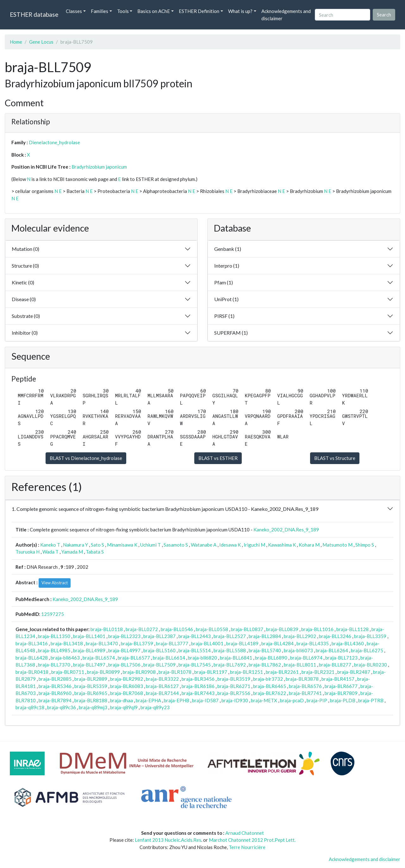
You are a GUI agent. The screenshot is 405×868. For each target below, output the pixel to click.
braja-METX (264, 700)
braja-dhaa (121, 700)
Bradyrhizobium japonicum (99, 167)
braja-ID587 (205, 700)
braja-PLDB (343, 700)
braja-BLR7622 (270, 693)
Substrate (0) (26, 316)
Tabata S (95, 552)
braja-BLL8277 (335, 665)
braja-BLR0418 (32, 672)
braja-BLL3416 (32, 643)
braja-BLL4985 (54, 650)
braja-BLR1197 (211, 672)
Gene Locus (41, 42)
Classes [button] (74, 11)
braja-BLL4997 (124, 650)
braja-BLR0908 (139, 672)
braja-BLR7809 (341, 693)
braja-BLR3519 (234, 679)
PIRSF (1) (224, 316)
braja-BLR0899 (103, 672)
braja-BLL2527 (230, 636)
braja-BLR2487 (354, 672)
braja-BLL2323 (124, 636)
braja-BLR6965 (91, 693)
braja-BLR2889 (91, 679)
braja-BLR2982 (127, 679)
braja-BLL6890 (271, 658)
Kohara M (309, 545)
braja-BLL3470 (102, 643)
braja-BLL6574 (99, 658)
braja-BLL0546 (177, 629)
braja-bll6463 (65, 658)
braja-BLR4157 (338, 679)
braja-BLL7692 (230, 665)
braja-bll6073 (298, 650)
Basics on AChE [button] (154, 11)
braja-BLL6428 (32, 658)
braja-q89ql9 (124, 707)
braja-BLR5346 (55, 686)
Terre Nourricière (247, 847)
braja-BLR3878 (302, 679)
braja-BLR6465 (270, 686)
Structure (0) (25, 266)
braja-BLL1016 (317, 629)
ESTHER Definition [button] (199, 11)
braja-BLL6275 (367, 650)
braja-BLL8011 (300, 665)
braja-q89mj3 (93, 707)
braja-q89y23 (155, 707)
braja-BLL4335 (313, 643)
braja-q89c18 (30, 707)
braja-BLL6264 (332, 650)
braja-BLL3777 (172, 643)
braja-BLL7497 (89, 665)
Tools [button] (123, 11)
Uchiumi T (150, 545)
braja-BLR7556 (234, 693)
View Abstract (55, 583)
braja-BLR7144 (162, 693)
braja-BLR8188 (91, 700)
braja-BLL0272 (142, 629)
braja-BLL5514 (195, 650)
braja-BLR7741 (305, 693)
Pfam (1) (224, 282)
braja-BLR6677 (341, 686)
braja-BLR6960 (55, 693)
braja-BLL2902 (300, 636)
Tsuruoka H (28, 552)
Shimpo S (365, 545)
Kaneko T (50, 545)
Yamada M (72, 552)
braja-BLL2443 (195, 636)
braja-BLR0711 (68, 672)
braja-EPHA (148, 700)
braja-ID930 (235, 700)
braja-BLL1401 (89, 636)
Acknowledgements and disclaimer (286, 15)
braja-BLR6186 (198, 686)
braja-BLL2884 (265, 636)
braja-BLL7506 (124, 665)
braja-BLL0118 (107, 629)
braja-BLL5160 (159, 650)
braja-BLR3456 (198, 679)
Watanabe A (204, 545)
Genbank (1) (228, 249)
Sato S (97, 545)
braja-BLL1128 (352, 629)
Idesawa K (230, 545)
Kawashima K (282, 545)
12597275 (53, 614)
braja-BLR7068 (127, 693)
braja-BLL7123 (341, 658)
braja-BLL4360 (348, 643)
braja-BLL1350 (54, 636)
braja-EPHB (177, 700)
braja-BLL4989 (89, 650)
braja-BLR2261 (282, 672)
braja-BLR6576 (305, 686)
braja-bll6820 (202, 658)
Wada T (50, 552)
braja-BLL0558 (212, 629)
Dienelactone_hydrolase (54, 142)
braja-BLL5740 (265, 650)
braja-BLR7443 (198, 693)
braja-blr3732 (268, 679)
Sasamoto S (176, 545)
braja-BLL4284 (277, 643)
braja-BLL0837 (247, 629)
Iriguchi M (254, 545)
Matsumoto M (337, 545)
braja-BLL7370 (54, 665)
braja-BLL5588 (230, 650)
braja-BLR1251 (246, 672)
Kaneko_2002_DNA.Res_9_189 (286, 530)
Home (16, 42)
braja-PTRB (371, 700)
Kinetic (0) (23, 282)
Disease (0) (24, 299)
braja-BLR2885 (55, 679)
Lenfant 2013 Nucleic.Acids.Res (168, 840)
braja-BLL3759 (137, 643)
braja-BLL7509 (159, 665)
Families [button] (100, 11)
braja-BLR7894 (55, 700)
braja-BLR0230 (371, 665)
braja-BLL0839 (282, 629)
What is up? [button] (240, 11)
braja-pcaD (292, 700)
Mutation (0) (25, 249)
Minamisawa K (122, 545)
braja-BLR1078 (175, 672)
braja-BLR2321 (318, 672)
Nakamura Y (75, 545)
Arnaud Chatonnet (245, 833)
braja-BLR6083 (127, 686)
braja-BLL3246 (335, 636)
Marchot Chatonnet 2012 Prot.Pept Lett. (252, 840)
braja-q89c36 (62, 707)
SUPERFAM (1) (231, 333)
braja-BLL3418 (67, 643)
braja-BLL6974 (306, 658)
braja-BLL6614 (169, 658)
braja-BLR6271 (234, 686)
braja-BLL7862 (265, 665)
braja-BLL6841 (236, 658)
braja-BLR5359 (91, 686)
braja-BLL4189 (242, 643)
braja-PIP (317, 700)
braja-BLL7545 (195, 665)
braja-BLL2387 (159, 636)
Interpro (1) (227, 266)
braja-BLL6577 (134, 658)
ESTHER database (34, 14)
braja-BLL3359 (370, 636)
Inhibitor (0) (25, 333)
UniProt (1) (226, 299)
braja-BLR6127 (162, 686)
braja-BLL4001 (207, 643)
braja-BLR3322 (162, 679)
